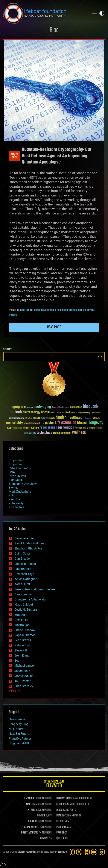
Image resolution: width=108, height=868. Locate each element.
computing (39, 310)
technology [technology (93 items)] (44, 433)
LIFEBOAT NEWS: (64, 799)
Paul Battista (23, 569)
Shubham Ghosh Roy (28, 548)
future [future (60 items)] (37, 418)
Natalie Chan (23, 645)
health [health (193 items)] (61, 418)
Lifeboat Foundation (27, 852)
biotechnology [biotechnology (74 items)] (32, 412)
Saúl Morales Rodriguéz (30, 543)
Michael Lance (24, 666)
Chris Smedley (24, 686)
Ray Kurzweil (17, 476)
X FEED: (31, 810)
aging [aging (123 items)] (16, 407)
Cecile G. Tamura (26, 610)
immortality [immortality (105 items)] (15, 423)
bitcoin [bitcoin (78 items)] (45, 412)
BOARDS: (61, 816)
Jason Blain (22, 671)
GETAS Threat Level (54, 784)
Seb (17, 661)
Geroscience (17, 719)
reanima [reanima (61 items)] (34, 428)
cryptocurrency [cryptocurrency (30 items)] (84, 413)
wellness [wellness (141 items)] (79, 433)
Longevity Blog (19, 724)
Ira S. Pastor (22, 681)
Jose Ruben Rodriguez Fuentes (35, 589)
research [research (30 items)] (78, 428)
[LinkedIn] (87, 852)
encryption (51, 310)
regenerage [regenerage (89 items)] (48, 428)
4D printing (16, 464)
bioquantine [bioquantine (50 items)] (76, 407)
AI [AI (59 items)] (22, 407)
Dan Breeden (23, 559)
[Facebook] (72, 852)
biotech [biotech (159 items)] (16, 412)
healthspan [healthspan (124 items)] (76, 418)
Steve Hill (21, 650)
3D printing (16, 460)
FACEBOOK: (30, 799)
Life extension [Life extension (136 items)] (66, 423)
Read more (54, 327)
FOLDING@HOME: (31, 827)
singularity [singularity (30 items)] (91, 428)
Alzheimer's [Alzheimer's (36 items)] (29, 407)
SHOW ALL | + (15, 691)
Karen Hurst (22, 584)
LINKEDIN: (31, 804)
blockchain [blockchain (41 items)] (56, 413)
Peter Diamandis (20, 468)
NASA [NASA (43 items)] (10, 428)
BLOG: (59, 810)
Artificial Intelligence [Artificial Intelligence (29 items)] (60, 407)
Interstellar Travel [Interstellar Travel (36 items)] (32, 423)
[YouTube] (94, 852)
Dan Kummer (23, 594)
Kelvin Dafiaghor (25, 579)
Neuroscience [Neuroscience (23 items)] (17, 428)
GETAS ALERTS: (64, 804)
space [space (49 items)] (99, 428)
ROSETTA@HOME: (30, 833)
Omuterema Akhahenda (30, 599)
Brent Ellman (23, 655)
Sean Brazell (23, 640)
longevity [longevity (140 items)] (96, 423)
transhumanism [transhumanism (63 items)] (62, 433)
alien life (14, 499)
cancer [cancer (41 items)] (74, 413)
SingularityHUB (19, 743)
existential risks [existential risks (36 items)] (16, 418)
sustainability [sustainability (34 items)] (30, 433)
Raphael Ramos (25, 635)
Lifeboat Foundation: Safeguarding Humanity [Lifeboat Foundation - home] (45, 13)
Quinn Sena (25, 310)
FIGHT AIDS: (34, 821)
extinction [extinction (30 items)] (28, 418)
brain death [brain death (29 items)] (66, 413)
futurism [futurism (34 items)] (45, 418)
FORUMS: (45, 839)
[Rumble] (102, 852)
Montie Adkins (24, 676)
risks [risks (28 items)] (84, 428)
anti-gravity (16, 503)
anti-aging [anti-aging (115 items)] (43, 407)
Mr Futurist (16, 729)
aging (13, 495)
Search (100, 357)
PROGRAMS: (62, 827)
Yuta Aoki (21, 615)
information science (67, 310)
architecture (17, 507)
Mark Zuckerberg (20, 492)
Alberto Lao (22, 625)
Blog (54, 30)
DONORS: (41, 816)
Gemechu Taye (24, 574)
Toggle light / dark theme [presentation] (102, 13)
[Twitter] (79, 852)
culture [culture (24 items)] (93, 413)
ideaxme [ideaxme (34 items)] (97, 418)
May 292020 (15, 156)
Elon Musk (16, 480)
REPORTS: (61, 821)
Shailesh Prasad (25, 564)
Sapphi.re (62, 852)
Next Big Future (19, 734)
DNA (12, 472)
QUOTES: (60, 839)
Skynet (13, 488)
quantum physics (86, 310)
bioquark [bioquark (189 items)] (91, 407)
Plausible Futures (20, 739)
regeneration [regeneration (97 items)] (65, 428)
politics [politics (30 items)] (26, 428)
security (13, 315)
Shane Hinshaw (25, 630)
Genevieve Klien (25, 538)
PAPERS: (60, 833)
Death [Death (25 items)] (98, 413)
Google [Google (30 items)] (52, 418)
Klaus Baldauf (24, 605)
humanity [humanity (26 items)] (89, 418)
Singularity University (23, 484)
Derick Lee (21, 620)
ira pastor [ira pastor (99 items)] (47, 423)
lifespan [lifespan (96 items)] (83, 423)
